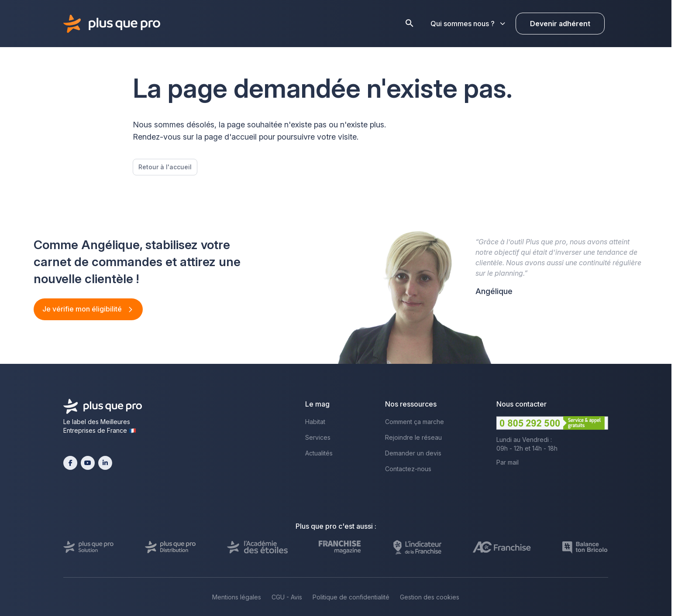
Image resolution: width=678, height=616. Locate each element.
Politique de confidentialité (351, 597)
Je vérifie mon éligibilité (83, 309)
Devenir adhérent (560, 24)
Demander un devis (413, 453)
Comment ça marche (415, 422)
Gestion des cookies (430, 597)
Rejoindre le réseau (413, 437)
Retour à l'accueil (165, 167)
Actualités (319, 453)
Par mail (508, 462)
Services (318, 437)
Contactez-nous (408, 469)
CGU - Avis (287, 597)
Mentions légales (237, 597)
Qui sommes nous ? (468, 24)
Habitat (315, 422)
